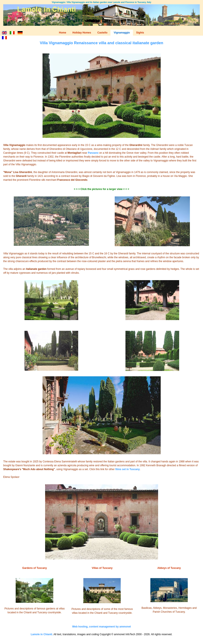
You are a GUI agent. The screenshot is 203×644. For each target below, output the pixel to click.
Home (63, 33)
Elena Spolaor (11, 477)
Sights (140, 33)
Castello (102, 33)
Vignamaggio (122, 33)
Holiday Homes (82, 33)
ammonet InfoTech (125, 634)
